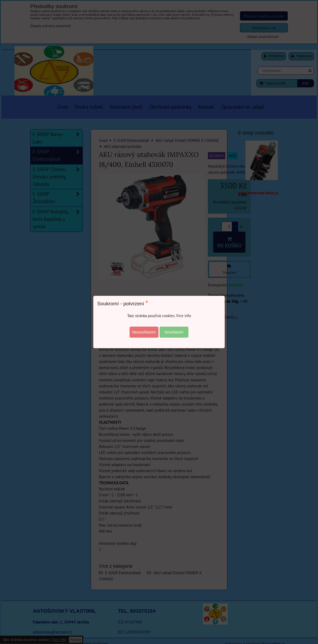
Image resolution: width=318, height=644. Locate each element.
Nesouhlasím (144, 332)
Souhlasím (174, 332)
